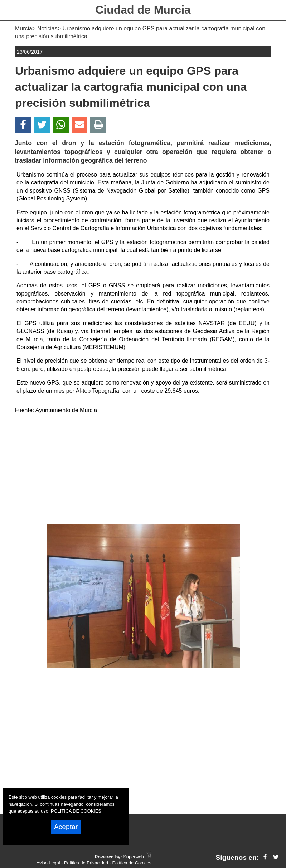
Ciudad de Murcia (143, 10)
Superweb (134, 857)
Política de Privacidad (86, 863)
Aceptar (66, 827)
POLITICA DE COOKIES (76, 811)
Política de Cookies (132, 863)
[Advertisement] (143, 470)
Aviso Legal (48, 863)
